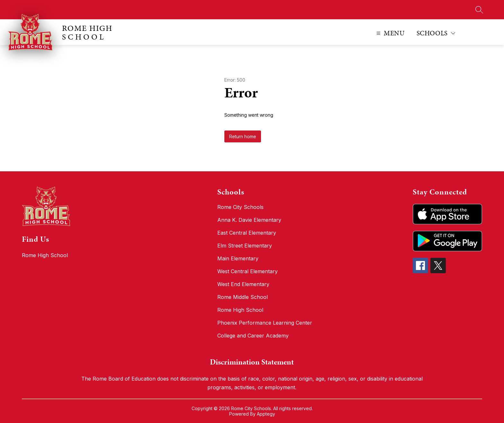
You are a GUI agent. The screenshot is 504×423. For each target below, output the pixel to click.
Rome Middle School (243, 297)
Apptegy (266, 414)
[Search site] (479, 10)
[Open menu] (390, 33)
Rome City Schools (240, 207)
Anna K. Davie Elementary (249, 220)
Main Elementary (238, 258)
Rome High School (240, 310)
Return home (243, 136)
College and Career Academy (253, 336)
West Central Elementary (248, 271)
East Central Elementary (247, 233)
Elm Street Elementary (245, 246)
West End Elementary (243, 284)
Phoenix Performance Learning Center (265, 323)
